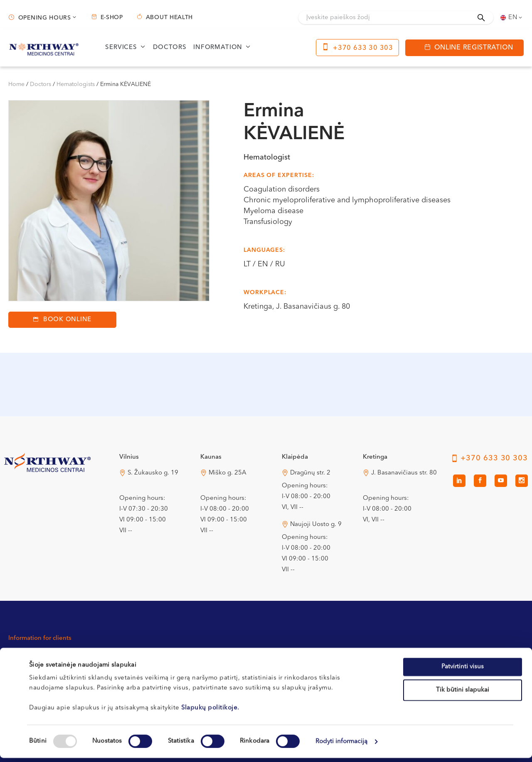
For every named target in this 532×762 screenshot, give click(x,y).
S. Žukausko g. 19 (153, 473)
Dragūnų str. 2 (310, 473)
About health (169, 17)
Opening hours (45, 18)
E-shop (112, 17)
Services (121, 48)
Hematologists (76, 84)
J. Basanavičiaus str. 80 (404, 473)
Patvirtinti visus (463, 671)
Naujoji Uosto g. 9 (316, 525)
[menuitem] (512, 17)
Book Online (67, 320)
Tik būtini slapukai (463, 694)
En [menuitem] (513, 18)
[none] (512, 17)
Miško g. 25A (228, 473)
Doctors (170, 48)
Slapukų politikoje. (210, 712)
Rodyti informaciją (342, 746)
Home (16, 84)
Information (218, 48)
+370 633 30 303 (363, 48)
